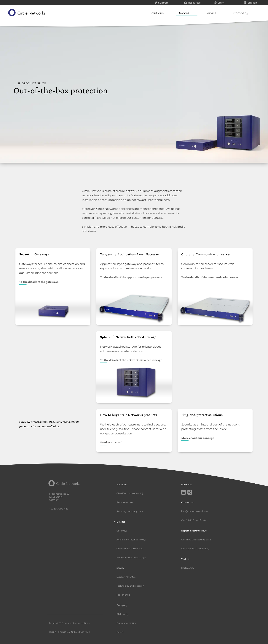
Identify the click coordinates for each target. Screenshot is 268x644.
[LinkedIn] (184, 493)
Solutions (157, 13)
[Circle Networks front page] (27, 13)
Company (241, 13)
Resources (194, 3)
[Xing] (190, 493)
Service (211, 13)
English (252, 3)
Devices (183, 13)
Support (163, 3)
